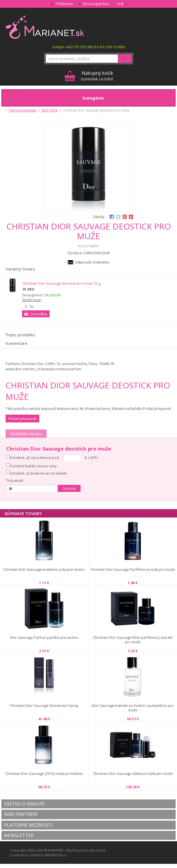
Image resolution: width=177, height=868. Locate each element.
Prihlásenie (64, 4)
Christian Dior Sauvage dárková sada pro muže (133, 774)
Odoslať (69, 489)
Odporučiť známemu (92, 262)
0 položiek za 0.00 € (97, 76)
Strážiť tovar (32, 300)
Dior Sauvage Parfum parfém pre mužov (44, 638)
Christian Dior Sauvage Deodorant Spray (44, 706)
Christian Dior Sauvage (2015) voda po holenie (44, 774)
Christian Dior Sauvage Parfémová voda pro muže (133, 570)
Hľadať (125, 59)
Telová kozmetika (22, 110)
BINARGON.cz (56, 855)
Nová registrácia (96, 4)
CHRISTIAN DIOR (96, 253)
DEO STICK (50, 110)
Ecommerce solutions (27, 855)
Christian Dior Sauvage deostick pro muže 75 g (61, 283)
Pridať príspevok (22, 419)
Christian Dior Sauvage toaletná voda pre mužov (44, 570)
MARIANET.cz (45, 27)
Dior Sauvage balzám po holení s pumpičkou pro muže (133, 708)
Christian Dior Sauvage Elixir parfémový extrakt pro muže (133, 640)
